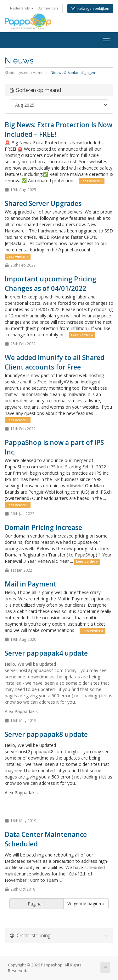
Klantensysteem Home (24, 72)
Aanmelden (48, 8)
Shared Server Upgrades (43, 203)
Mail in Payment (31, 584)
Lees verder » (91, 181)
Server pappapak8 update (46, 734)
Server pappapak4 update (46, 653)
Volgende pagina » (86, 903)
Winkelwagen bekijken (90, 8)
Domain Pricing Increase (43, 527)
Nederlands (22, 8)
